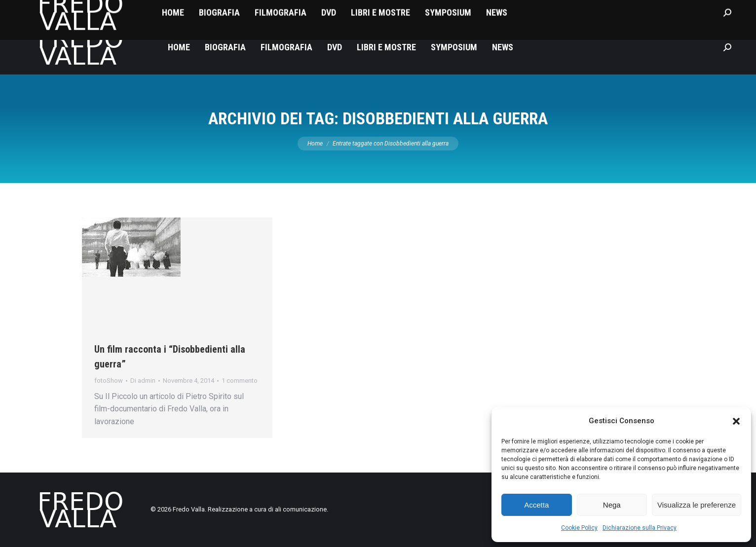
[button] (736, 421)
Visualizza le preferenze (697, 505)
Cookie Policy (579, 528)
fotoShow (109, 381)
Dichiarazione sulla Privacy (640, 528)
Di (143, 381)
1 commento (240, 381)
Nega (612, 505)
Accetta (536, 505)
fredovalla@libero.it (59, 10)
